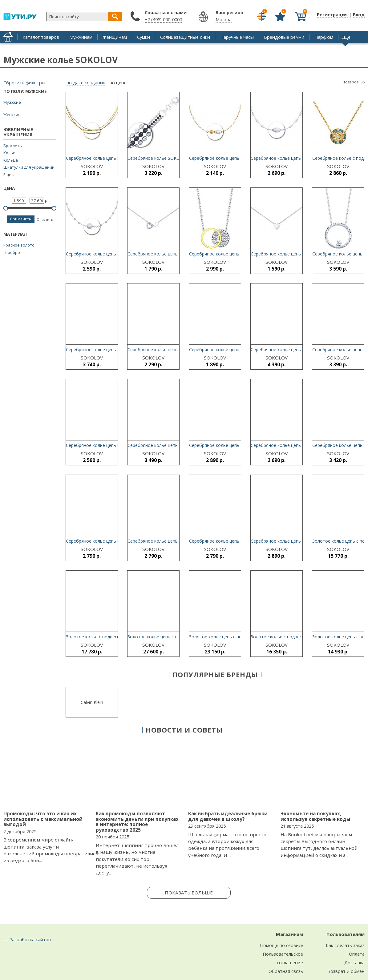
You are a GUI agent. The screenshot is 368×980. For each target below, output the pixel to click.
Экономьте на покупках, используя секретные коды (315, 816)
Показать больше (189, 893)
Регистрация (332, 14)
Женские (12, 114)
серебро (12, 252)
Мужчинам (81, 37)
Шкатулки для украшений (29, 167)
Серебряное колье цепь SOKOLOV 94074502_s (237, 158)
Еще (346, 37)
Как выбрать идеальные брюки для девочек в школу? (228, 816)
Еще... (9, 175)
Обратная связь (286, 971)
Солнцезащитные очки (185, 37)
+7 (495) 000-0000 (163, 19)
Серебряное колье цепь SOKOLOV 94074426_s (114, 349)
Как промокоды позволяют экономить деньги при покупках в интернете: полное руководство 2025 (137, 822)
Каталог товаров (41, 37)
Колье (9, 153)
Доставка (354, 962)
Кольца (11, 160)
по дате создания (86, 83)
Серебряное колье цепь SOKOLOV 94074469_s (114, 158)
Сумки (144, 37)
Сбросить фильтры (24, 82)
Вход (359, 14)
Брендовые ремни (284, 37)
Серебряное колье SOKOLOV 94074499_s (170, 158)
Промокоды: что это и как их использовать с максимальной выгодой (43, 819)
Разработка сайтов (30, 939)
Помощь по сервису (281, 945)
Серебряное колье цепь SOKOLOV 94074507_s (114, 254)
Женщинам (115, 37)
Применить (21, 219)
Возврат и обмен (346, 971)
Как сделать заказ (345, 945)
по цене (118, 83)
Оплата (357, 954)
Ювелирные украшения (18, 132)
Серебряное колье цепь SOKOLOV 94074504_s (299, 158)
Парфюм (324, 37)
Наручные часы (237, 37)
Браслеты (13, 146)
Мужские (12, 102)
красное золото (19, 245)
